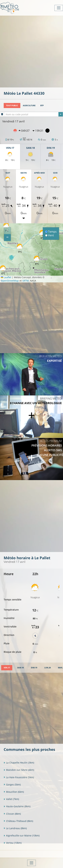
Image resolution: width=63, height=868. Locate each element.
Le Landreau (15, 828)
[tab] (7, 668)
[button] (37, 260)
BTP (42, 105)
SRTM (26, 281)
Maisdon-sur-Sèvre (19, 770)
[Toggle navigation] (59, 8)
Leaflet (6, 277)
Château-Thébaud (18, 821)
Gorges (12, 785)
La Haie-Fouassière (19, 777)
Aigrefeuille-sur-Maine (22, 836)
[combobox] (34, 114)
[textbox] (34, 114)
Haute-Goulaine (17, 806)
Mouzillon (14, 792)
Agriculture (29, 105)
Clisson (12, 814)
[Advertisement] (32, 51)
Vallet (11, 799)
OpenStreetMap (10, 281)
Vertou (13, 843)
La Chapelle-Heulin (19, 763)
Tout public (12, 105)
